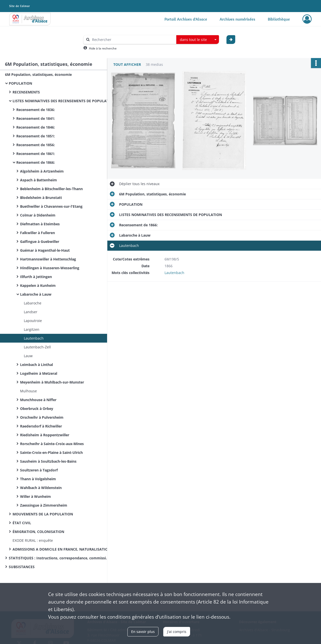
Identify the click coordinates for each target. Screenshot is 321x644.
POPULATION (20, 83)
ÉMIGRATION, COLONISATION (38, 532)
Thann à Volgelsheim (38, 479)
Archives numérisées (237, 19)
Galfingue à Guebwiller (40, 241)
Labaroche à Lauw (36, 294)
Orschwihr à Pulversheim (42, 417)
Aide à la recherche (103, 48)
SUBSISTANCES (22, 567)
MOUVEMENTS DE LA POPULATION (43, 514)
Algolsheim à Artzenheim (42, 171)
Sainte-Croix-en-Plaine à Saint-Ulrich (51, 452)
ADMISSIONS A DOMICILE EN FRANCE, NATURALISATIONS (63, 549)
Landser (31, 312)
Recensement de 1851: (36, 136)
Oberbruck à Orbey (37, 409)
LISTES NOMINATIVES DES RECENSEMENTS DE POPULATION (63, 101)
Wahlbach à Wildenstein (41, 488)
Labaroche (33, 303)
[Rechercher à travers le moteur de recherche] (132, 40)
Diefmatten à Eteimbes (40, 224)
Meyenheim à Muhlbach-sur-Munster (52, 382)
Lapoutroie (33, 321)
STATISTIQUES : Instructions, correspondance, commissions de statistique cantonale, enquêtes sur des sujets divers (59, 558)
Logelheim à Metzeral (39, 373)
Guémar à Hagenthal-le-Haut (45, 250)
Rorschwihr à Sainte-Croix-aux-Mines (52, 444)
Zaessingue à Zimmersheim (44, 505)
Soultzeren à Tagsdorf (39, 470)
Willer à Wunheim (35, 496)
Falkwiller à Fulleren (37, 233)
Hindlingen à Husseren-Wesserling (50, 268)
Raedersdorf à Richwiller (41, 426)
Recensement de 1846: (36, 127)
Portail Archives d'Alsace (186, 19)
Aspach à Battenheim (38, 180)
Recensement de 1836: (36, 110)
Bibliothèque (279, 19)
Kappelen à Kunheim (38, 285)
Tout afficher (127, 64)
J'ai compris (177, 632)
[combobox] (198, 40)
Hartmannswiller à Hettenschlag (48, 259)
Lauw (28, 356)
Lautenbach (34, 338)
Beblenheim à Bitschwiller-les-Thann (51, 189)
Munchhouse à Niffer (38, 400)
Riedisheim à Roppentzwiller (45, 435)
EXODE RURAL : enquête (33, 540)
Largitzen (32, 329)
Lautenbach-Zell (37, 347)
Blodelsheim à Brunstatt (41, 198)
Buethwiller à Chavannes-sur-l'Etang (51, 206)
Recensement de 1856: (36, 145)
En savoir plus (143, 632)
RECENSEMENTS (26, 92)
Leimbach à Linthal (36, 365)
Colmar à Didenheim (38, 215)
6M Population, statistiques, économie (38, 74)
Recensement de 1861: (36, 154)
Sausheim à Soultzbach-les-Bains (48, 461)
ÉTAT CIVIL (22, 523)
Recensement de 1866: (36, 162)
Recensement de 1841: (36, 118)
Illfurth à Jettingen (36, 277)
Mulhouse (28, 391)
